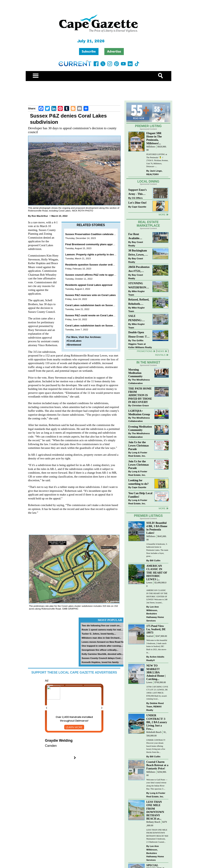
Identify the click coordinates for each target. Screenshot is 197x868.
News (161, 351)
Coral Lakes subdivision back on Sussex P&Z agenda (97, 305)
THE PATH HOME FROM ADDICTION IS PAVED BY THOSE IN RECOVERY (140, 395)
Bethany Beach (153, 822)
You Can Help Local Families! (140, 495)
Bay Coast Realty (136, 244)
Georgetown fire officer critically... (100, 650)
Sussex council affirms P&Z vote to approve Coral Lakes (99, 275)
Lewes (149, 583)
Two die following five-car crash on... (101, 625)
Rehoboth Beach (154, 732)
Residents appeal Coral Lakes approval (89, 285)
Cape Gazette (139, 207)
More (162, 214)
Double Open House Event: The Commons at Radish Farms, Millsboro (139, 335)
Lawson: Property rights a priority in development (95, 254)
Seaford (150, 636)
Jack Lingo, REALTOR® (154, 172)
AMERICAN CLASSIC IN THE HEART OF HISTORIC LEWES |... (157, 573)
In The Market (148, 362)
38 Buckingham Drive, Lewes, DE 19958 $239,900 (139, 253)
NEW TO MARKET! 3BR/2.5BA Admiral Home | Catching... (156, 672)
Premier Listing (148, 126)
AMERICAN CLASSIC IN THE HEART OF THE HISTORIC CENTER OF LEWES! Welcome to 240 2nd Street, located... (157, 596)
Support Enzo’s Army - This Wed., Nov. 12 (137, 192)
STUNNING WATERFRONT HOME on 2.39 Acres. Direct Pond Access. (138, 286)
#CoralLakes (74, 341)
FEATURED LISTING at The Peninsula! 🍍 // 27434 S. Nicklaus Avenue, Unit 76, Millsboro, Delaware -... (157, 160)
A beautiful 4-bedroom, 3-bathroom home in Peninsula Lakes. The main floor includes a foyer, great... (157, 550)
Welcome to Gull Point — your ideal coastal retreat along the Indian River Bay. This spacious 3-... (157, 784)
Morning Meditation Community (135, 373)
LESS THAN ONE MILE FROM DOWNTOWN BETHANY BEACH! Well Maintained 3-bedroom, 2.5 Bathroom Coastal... (157, 836)
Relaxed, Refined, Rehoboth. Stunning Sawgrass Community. (139, 302)
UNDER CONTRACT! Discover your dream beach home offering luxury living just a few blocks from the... (156, 746)
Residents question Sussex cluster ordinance (93, 265)
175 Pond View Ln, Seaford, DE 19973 (156, 629)
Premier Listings (148, 516)
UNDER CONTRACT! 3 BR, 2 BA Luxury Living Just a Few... (157, 722)
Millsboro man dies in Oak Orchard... (101, 638)
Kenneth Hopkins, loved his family (100, 662)
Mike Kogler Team (136, 293)
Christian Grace (140, 405)
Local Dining (148, 181)
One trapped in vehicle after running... (102, 646)
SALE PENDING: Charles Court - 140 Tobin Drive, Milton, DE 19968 (139, 318)
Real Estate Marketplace (148, 224)
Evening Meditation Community (140, 428)
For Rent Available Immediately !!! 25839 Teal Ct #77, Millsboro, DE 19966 (138, 237)
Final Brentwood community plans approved (92, 244)
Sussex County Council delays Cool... (102, 658)
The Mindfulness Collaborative (139, 381)
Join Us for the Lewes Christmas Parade (139, 446)
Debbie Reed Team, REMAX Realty (155, 707)
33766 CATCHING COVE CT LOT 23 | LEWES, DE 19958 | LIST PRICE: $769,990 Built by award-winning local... (157, 693)
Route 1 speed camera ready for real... (102, 630)
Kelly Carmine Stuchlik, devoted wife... (102, 654)
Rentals (160, 355)
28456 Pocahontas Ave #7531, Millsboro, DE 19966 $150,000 (139, 269)
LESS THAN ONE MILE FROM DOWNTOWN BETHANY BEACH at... (155, 810)
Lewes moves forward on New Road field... (105, 642)
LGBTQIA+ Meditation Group (139, 412)
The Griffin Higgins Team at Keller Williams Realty (140, 344)
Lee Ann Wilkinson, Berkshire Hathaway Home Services (155, 614)
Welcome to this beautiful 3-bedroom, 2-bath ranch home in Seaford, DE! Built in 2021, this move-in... (157, 646)
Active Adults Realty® (155, 658)
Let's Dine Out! (138, 203)
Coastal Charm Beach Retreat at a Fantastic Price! (157, 765)
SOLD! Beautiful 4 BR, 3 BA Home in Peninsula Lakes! (157, 528)
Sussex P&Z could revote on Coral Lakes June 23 (95, 315)
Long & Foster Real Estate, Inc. (138, 454)
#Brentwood (74, 345)
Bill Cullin (155, 560)
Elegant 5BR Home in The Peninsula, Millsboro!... (154, 138)
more (162, 508)
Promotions (145, 351)
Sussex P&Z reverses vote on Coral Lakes (90, 295)
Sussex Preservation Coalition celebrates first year (96, 234)
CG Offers (137, 198)
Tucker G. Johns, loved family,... (99, 634)
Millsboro (151, 147)
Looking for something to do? (138, 482)
